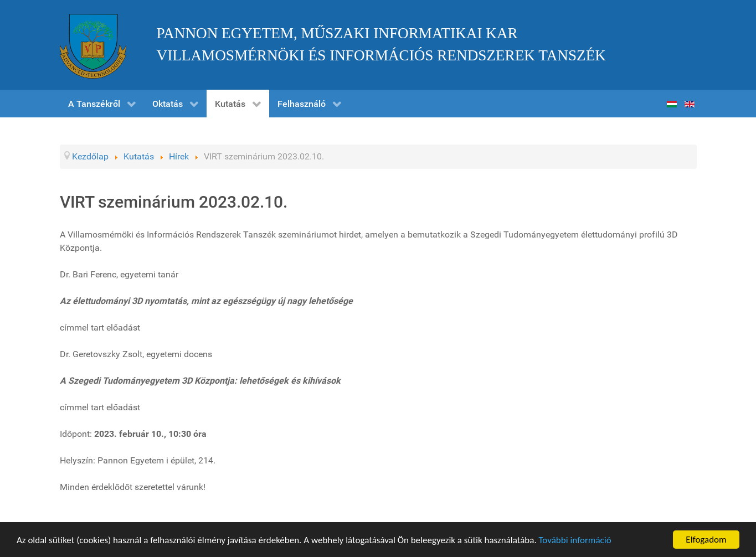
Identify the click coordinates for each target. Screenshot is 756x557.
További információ (575, 541)
